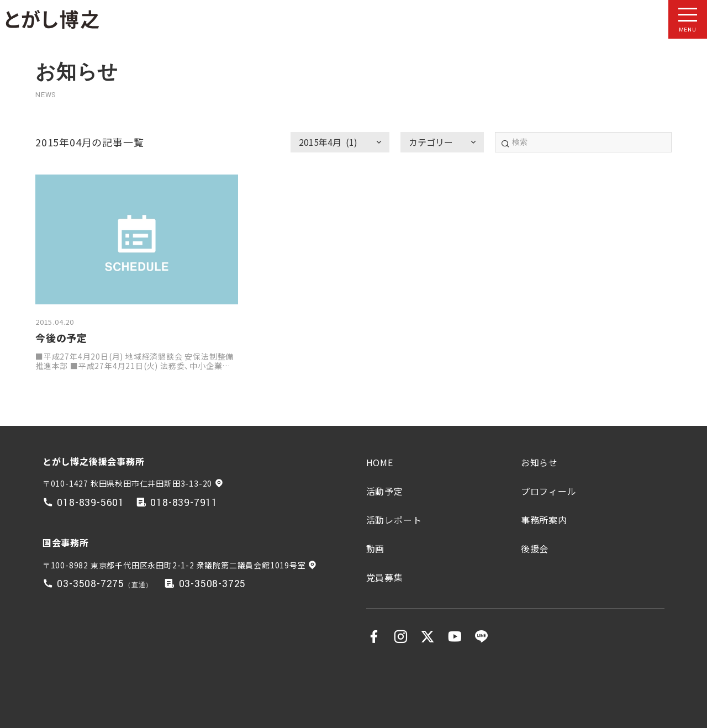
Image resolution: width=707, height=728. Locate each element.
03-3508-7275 (91, 584)
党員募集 (385, 577)
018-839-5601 (91, 503)
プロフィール (549, 491)
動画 (376, 548)
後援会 (535, 548)
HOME (380, 462)
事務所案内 (544, 520)
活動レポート (394, 520)
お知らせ (539, 462)
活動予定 (385, 491)
